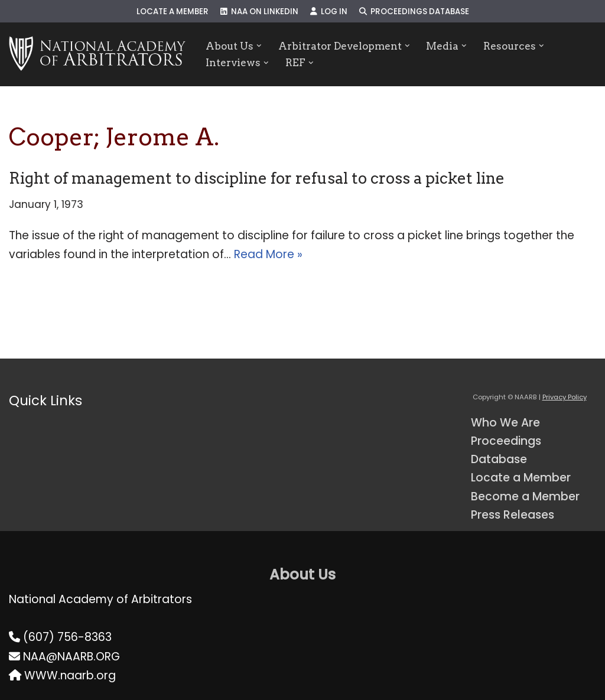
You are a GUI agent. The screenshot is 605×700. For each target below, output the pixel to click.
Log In (329, 12)
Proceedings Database (414, 12)
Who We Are (505, 423)
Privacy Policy (565, 397)
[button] (259, 46)
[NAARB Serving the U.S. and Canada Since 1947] (97, 54)
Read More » (268, 254)
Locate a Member (173, 12)
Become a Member (525, 496)
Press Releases (513, 515)
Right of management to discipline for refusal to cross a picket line (257, 178)
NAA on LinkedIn (259, 12)
